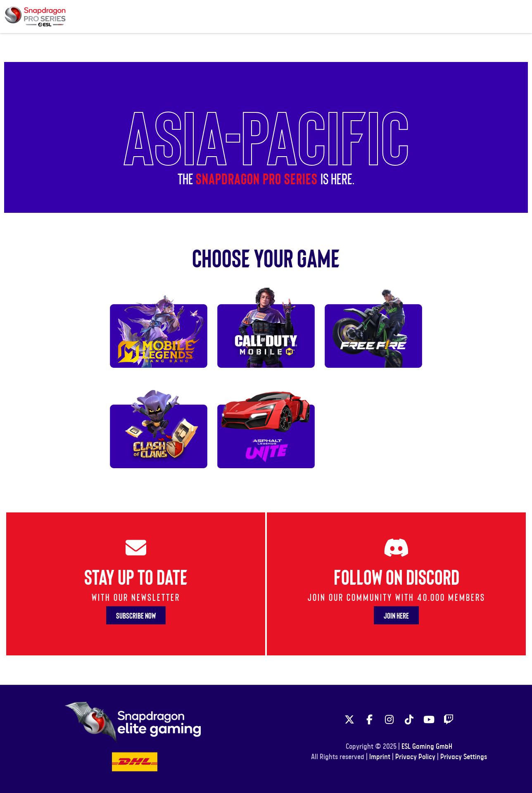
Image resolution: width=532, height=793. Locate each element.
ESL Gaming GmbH (427, 747)
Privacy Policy (415, 757)
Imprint (380, 757)
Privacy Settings (464, 757)
